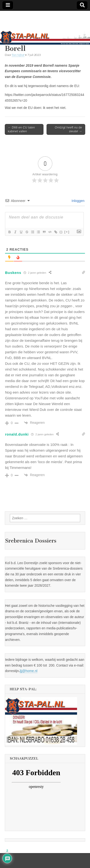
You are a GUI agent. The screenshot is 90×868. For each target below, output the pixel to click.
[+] (67, 232)
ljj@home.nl (28, 671)
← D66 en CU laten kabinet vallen (21, 129)
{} (61, 232)
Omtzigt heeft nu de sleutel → (69, 129)
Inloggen (78, 201)
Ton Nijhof (18, 55)
